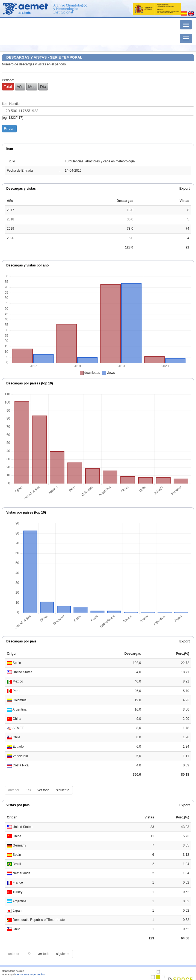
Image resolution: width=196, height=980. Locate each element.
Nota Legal (8, 974)
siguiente (63, 790)
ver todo (43, 790)
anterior (14, 790)
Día (43, 87)
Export (185, 189)
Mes (32, 87)
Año (20, 87)
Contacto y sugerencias (30, 974)
